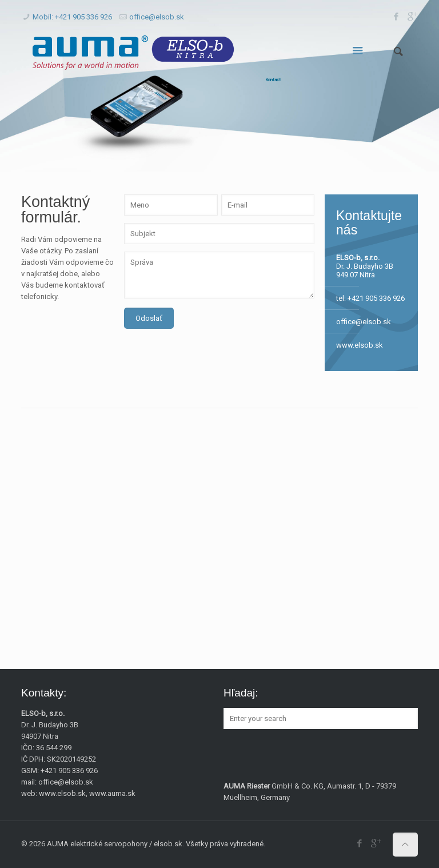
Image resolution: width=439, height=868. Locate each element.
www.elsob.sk (360, 345)
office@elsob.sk (157, 17)
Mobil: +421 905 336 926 (72, 17)
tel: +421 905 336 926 (370, 298)
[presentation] (211, 357)
